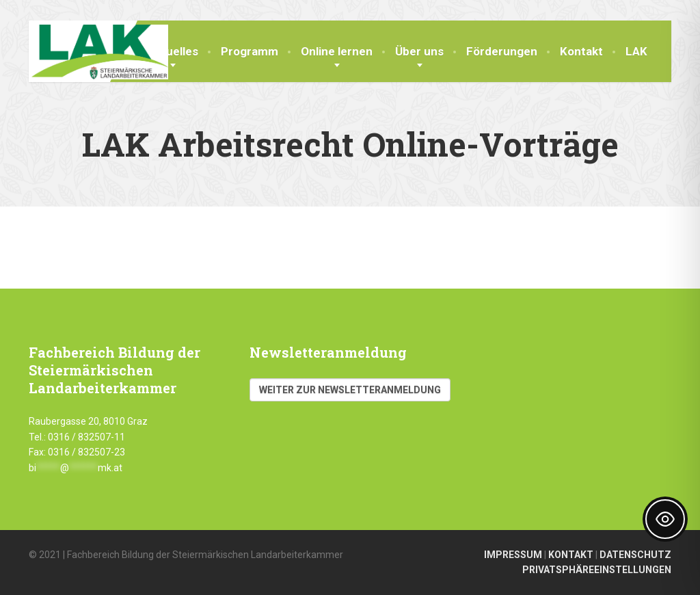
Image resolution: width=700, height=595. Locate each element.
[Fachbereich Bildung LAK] (98, 50)
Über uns (419, 51)
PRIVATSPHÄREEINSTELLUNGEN (597, 570)
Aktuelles (173, 51)
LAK (636, 51)
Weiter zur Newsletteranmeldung (350, 390)
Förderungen (502, 51)
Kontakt (581, 51)
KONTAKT (571, 555)
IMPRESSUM (513, 555)
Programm (250, 51)
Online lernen (337, 51)
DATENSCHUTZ (635, 555)
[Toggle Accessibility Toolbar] (665, 519)
